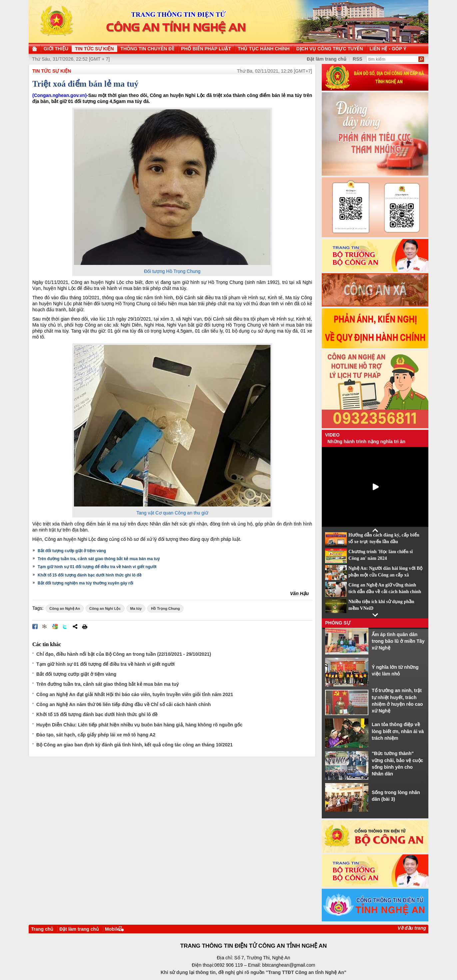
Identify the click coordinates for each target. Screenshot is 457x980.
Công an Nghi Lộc (105, 608)
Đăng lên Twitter (65, 626)
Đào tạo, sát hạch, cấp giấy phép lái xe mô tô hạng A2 (96, 735)
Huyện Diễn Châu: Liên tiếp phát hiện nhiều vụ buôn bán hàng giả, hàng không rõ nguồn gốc (139, 725)
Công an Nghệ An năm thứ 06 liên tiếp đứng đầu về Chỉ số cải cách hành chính (124, 704)
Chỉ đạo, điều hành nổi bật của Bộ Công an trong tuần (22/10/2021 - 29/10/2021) (124, 654)
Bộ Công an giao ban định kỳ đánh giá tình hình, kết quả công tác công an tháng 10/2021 (135, 745)
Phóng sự (338, 623)
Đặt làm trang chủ (327, 59)
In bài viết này (85, 626)
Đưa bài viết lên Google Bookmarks (55, 626)
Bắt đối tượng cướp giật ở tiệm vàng (72, 551)
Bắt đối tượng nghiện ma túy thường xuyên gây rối (85, 583)
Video (332, 435)
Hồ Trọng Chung (165, 608)
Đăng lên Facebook (35, 626)
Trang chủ (42, 929)
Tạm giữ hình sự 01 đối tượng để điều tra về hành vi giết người (97, 567)
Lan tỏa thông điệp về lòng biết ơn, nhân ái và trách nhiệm (398, 731)
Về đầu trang (412, 928)
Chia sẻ (75, 626)
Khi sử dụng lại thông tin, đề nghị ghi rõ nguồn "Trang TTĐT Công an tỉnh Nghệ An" (253, 972)
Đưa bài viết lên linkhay (45, 626)
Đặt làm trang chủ (79, 929)
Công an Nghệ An (65, 608)
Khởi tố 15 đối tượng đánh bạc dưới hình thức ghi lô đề (90, 575)
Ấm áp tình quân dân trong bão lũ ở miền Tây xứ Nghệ (398, 641)
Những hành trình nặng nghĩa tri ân (366, 442)
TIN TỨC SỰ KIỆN (52, 71)
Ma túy (136, 608)
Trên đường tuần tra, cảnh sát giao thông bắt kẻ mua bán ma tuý (99, 559)
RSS (358, 59)
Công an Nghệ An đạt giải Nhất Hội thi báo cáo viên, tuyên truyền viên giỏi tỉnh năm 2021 (135, 694)
